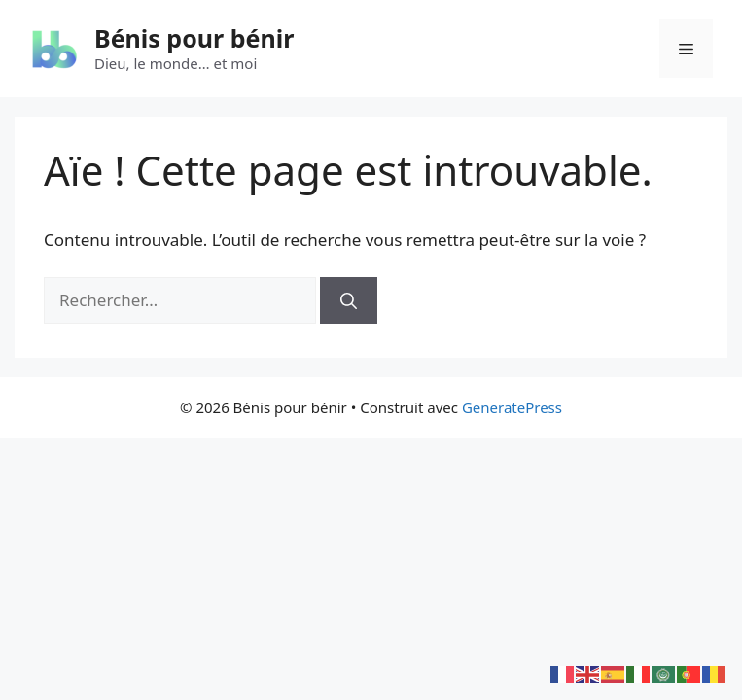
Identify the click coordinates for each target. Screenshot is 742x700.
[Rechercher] (349, 300)
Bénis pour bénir (194, 38)
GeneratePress (512, 407)
